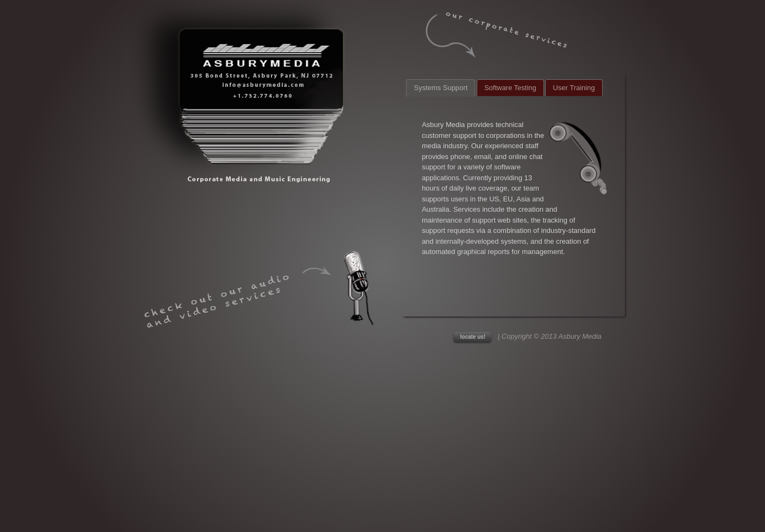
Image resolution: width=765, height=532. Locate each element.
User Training (574, 88)
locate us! (473, 337)
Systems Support (441, 88)
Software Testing (510, 88)
